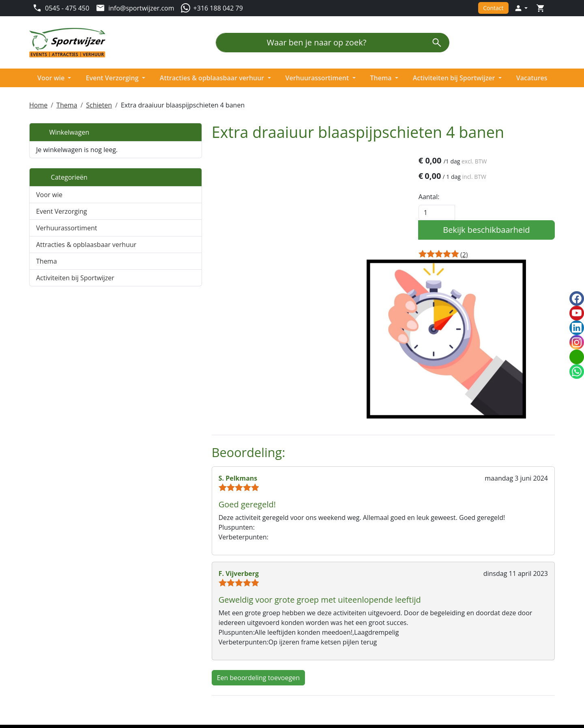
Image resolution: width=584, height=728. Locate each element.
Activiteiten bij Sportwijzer (456, 77)
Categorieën (62, 176)
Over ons (177, 639)
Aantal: (441, 196)
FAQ (437, 659)
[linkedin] (68, 698)
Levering (310, 649)
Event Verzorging (113, 77)
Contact (493, 8)
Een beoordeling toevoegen (210, 561)
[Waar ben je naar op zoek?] (320, 43)
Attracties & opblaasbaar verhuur (213, 77)
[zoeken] (442, 43)
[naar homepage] (70, 43)
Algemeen (312, 639)
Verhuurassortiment (319, 77)
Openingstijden (454, 649)
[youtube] (52, 698)
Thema (383, 77)
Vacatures (534, 77)
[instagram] (84, 698)
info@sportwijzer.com (75, 665)
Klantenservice (453, 639)
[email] (577, 357)
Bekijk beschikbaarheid (492, 229)
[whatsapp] (577, 372)
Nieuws (174, 668)
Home (38, 103)
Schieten (99, 103)
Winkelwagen (63, 131)
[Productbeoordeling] (476, 254)
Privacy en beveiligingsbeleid (340, 659)
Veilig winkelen (319, 668)
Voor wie (51, 77)
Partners (176, 659)
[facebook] (36, 698)
